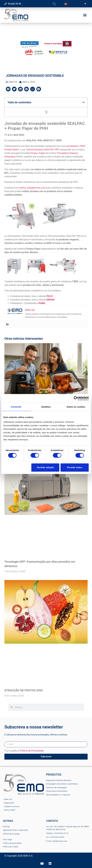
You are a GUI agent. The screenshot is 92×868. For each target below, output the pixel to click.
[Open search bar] (54, 4)
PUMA (42, 303)
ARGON (50, 300)
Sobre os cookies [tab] (76, 407)
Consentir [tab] (16, 407)
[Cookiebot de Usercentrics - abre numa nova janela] (76, 398)
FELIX (49, 296)
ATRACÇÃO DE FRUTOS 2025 (24, 690)
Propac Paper (38, 153)
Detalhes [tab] (46, 407)
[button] (75, 4)
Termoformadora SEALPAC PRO (43, 150)
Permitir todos (75, 467)
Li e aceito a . (25, 751)
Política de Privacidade (32, 751)
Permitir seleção (45, 467)
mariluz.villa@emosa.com (32, 188)
